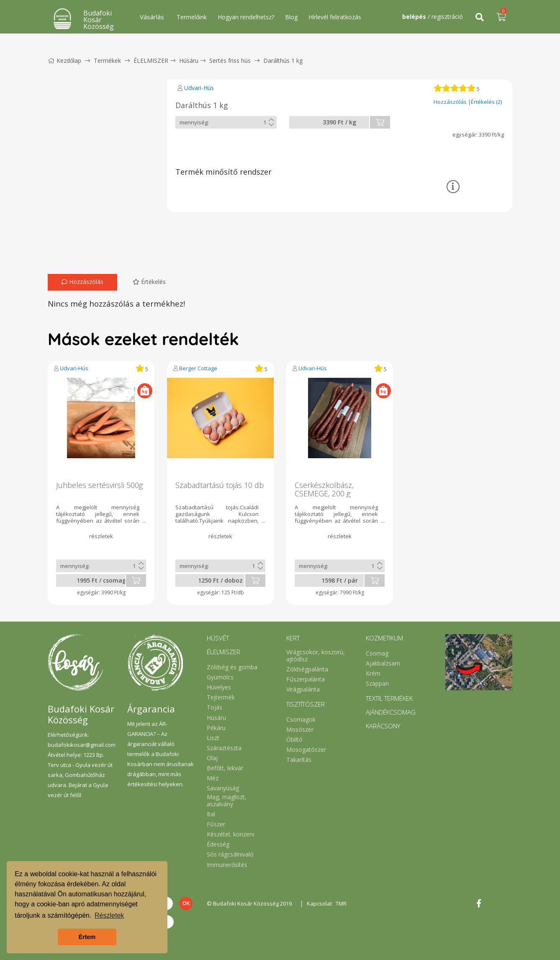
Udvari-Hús (199, 88)
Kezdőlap (64, 61)
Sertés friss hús (230, 61)
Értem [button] (87, 937)
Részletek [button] (109, 915)
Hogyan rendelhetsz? (246, 17)
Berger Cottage (198, 368)
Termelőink (192, 17)
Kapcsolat (320, 903)
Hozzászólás (451, 102)
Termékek (107, 61)
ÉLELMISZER (151, 61)
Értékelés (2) (486, 102)
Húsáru (189, 61)
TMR (342, 903)
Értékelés (149, 282)
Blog (291, 17)
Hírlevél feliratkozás (335, 17)
